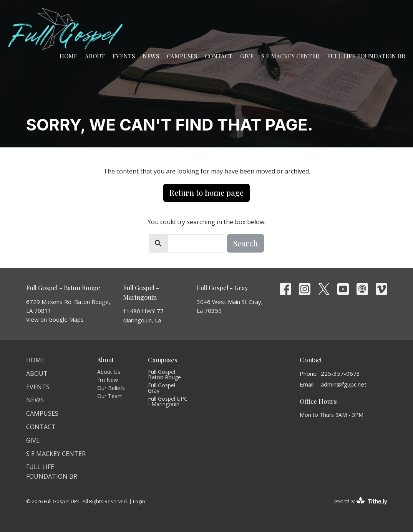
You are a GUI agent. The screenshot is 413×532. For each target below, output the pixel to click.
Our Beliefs (111, 388)
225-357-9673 (340, 373)
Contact (219, 56)
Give (247, 56)
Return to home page (206, 192)
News (151, 56)
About (95, 56)
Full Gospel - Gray (163, 388)
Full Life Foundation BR (366, 56)
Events (124, 56)
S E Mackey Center (290, 56)
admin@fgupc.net (344, 384)
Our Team (110, 396)
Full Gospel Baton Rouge (164, 374)
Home (68, 56)
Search (245, 243)
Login (139, 501)
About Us (109, 372)
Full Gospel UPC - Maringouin (168, 401)
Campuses (182, 56)
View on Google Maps (55, 319)
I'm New (108, 380)
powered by (361, 501)
